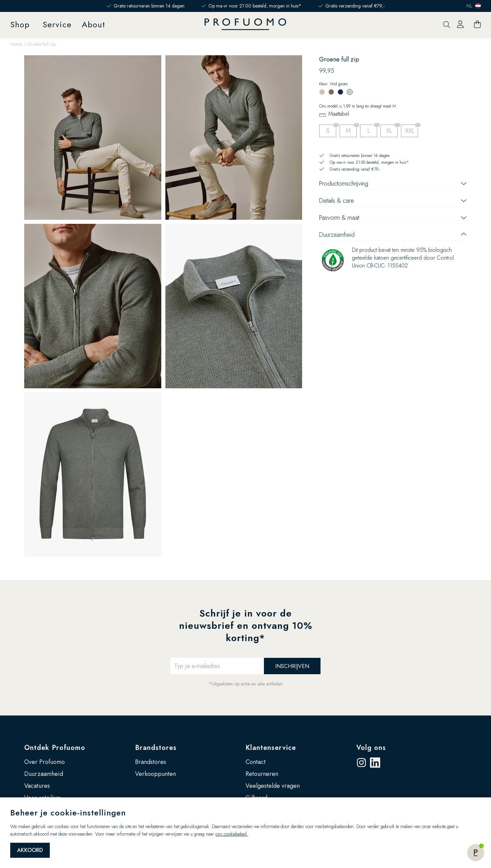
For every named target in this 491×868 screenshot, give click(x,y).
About (93, 24)
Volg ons (371, 748)
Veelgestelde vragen (273, 786)
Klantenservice (271, 748)
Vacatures (37, 786)
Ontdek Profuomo (55, 748)
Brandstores (156, 748)
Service (57, 24)
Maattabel (339, 114)
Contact (256, 762)
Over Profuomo (44, 762)
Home (16, 44)
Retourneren (262, 774)
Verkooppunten (155, 774)
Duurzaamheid (44, 774)
